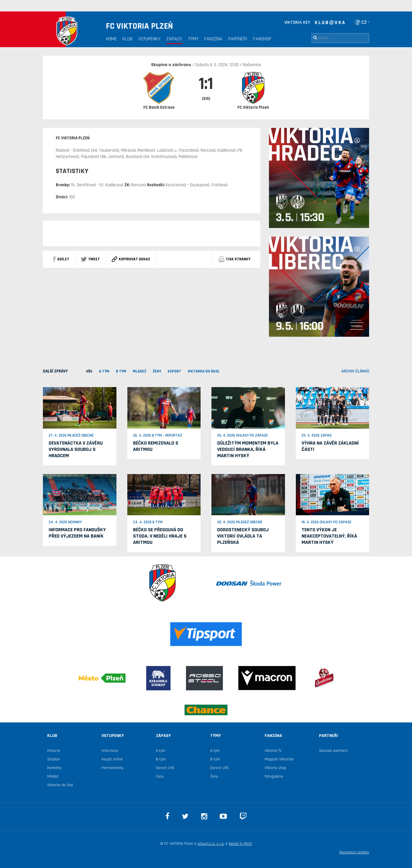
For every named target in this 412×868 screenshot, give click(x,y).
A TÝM (104, 371)
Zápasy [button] (174, 39)
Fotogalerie (274, 776)
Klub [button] (127, 39)
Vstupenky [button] (149, 39)
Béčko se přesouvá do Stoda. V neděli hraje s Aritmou (160, 536)
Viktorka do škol (60, 785)
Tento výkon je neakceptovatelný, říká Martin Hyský (329, 536)
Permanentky (112, 768)
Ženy (157, 371)
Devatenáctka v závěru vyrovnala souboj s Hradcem (76, 449)
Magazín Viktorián (279, 759)
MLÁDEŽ (139, 371)
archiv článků (355, 371)
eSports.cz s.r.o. (211, 844)
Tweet (90, 259)
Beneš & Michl (240, 844)
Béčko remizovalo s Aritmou (156, 446)
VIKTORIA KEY (297, 22)
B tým (161, 759)
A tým (161, 751)
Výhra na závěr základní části (330, 446)
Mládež (53, 776)
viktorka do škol (204, 371)
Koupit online (112, 759)
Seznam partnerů (333, 751)
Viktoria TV (273, 751)
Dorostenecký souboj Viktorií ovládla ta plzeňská (243, 536)
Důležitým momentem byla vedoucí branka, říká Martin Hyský (248, 449)
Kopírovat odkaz (131, 259)
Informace (110, 751)
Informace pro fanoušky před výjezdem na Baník (77, 533)
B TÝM (121, 371)
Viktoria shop (275, 768)
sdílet (61, 259)
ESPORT (174, 371)
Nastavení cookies (354, 852)
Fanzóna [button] (213, 39)
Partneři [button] (238, 39)
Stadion (54, 759)
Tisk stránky (234, 259)
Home (111, 39)
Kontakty (54, 768)
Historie (54, 751)
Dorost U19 (165, 768)
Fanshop (262, 39)
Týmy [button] (193, 39)
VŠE (89, 371)
